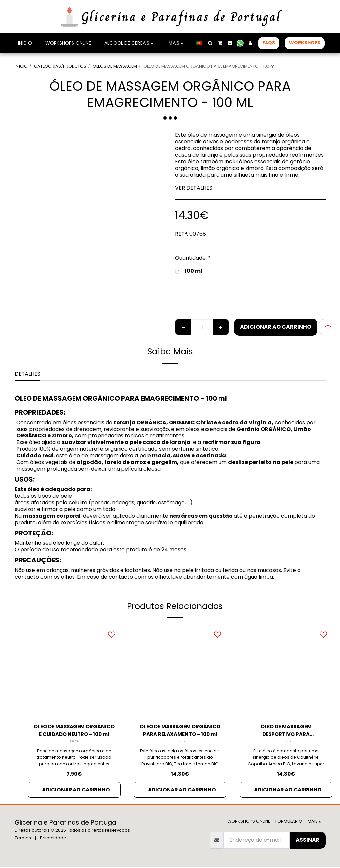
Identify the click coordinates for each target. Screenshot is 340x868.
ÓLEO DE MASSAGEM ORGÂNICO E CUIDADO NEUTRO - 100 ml (74, 731)
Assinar (308, 841)
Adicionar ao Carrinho (276, 327)
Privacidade (53, 839)
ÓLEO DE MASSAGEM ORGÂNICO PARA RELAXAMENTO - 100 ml (180, 731)
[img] (74, 671)
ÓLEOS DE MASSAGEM (115, 66)
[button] (210, 43)
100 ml (189, 271)
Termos (23, 839)
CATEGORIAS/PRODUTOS (60, 66)
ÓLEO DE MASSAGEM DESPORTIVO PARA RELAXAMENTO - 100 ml (286, 731)
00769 (181, 742)
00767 (75, 742)
